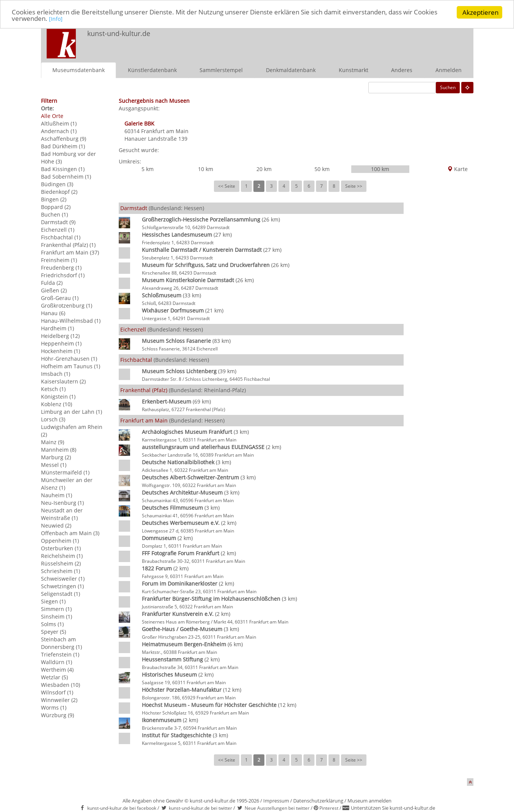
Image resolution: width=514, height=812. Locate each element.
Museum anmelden (369, 801)
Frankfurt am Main (165, 131)
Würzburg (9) (57, 715)
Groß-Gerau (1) (60, 298)
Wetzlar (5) (54, 677)
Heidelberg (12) (60, 336)
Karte (457, 169)
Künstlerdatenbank (152, 70)
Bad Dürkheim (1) (63, 146)
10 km (206, 169)
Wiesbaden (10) (61, 685)
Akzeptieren (480, 12)
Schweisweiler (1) (63, 579)
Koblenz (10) (57, 404)
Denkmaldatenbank (291, 70)
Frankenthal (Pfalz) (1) (68, 245)
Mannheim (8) (59, 450)
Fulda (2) (52, 283)
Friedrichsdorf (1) (63, 275)
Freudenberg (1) (61, 268)
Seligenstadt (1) (61, 594)
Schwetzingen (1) (62, 586)
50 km (322, 169)
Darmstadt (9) (58, 222)
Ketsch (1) (53, 389)
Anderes (402, 70)
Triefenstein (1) (60, 654)
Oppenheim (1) (60, 541)
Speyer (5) (53, 632)
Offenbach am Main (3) (70, 533)
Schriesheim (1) (61, 571)
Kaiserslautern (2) (63, 381)
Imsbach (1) (56, 374)
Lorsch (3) (53, 419)
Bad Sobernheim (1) (66, 177)
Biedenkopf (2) (59, 192)
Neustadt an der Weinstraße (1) (62, 514)
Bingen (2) (54, 199)
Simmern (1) (56, 609)
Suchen (448, 87)
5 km (148, 169)
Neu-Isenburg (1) (62, 503)
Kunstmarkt (354, 70)
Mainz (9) (53, 442)
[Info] (56, 20)
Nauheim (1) (57, 495)
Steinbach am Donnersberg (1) (61, 643)
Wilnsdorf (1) (57, 692)
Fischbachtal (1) (61, 237)
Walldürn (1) (57, 662)
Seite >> (354, 186)
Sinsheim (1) (57, 616)
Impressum (276, 801)
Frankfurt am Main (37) (70, 252)
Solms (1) (52, 624)
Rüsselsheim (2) (61, 563)
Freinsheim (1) (59, 260)
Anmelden (449, 70)
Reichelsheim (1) (62, 556)
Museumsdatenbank (79, 70)
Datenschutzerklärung (318, 801)
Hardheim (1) (57, 328)
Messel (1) (54, 465)
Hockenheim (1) (61, 351)
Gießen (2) (54, 290)
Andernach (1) (59, 131)
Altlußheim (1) (59, 123)
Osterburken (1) (61, 548)
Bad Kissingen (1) (63, 169)
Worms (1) (54, 708)
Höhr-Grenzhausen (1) (69, 359)
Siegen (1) (53, 601)
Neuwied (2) (56, 525)
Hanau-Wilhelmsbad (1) (71, 321)
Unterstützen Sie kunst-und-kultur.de (393, 808)
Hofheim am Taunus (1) (71, 366)
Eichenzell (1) (58, 230)
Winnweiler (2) (59, 700)
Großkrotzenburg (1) (67, 305)
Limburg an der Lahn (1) (72, 412)
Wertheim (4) (57, 670)
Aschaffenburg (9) (64, 139)
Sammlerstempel (221, 70)
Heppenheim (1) (61, 343)
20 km (264, 169)
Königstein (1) (58, 397)
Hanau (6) (53, 313)
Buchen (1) (54, 214)
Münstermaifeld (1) (65, 472)
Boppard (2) (56, 207)
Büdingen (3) (57, 184)
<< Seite (227, 186)
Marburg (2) (56, 457)
